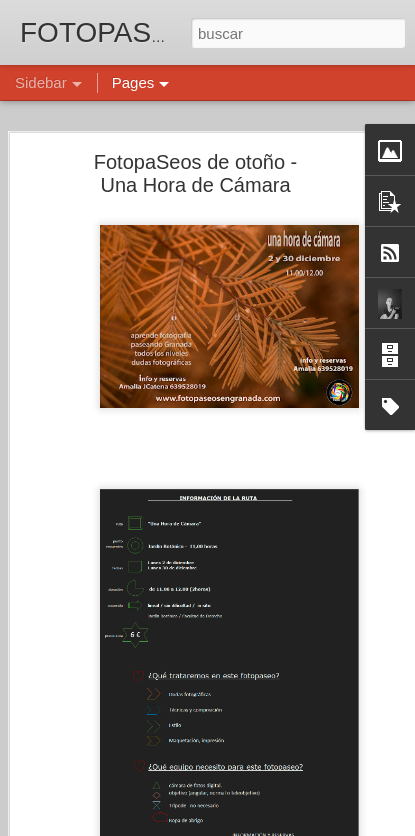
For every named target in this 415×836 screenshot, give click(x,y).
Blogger (285, 825)
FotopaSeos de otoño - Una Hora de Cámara (195, 162)
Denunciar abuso (351, 825)
